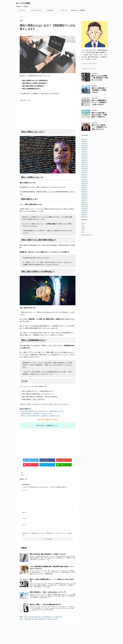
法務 (83, 230)
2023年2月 (84, 143)
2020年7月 (84, 189)
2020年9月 (84, 185)
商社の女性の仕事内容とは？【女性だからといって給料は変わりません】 (43, 411)
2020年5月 (84, 194)
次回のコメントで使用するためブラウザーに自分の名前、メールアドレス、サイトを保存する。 (47, 534)
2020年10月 (85, 183)
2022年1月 (84, 162)
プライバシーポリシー (36, 10)
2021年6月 (84, 175)
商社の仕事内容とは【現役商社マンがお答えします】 (37, 413)
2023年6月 (84, 139)
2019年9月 (84, 210)
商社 (22, 473)
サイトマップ (22, 10)
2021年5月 (84, 177)
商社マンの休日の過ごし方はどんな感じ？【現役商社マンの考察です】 (99, 115)
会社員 (83, 224)
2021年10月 (85, 169)
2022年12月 (85, 145)
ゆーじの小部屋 (23, 3)
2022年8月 (84, 150)
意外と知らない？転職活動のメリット (78, 11)
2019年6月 (84, 217)
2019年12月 (85, 204)
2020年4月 (84, 196)
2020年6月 (84, 192)
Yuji (26, 479)
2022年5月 (84, 154)
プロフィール (64, 10)
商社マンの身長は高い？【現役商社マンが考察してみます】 (99, 90)
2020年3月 (84, 198)
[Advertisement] (48, 115)
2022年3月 (84, 158)
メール (25, 519)
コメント (25, 490)
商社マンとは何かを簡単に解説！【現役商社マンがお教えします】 (41, 416)
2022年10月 (85, 148)
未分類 (83, 228)
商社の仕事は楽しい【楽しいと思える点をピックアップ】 (48, 592)
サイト (24, 525)
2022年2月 (84, 160)
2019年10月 (85, 208)
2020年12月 (85, 181)
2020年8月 (84, 187)
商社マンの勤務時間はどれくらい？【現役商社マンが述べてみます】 (99, 102)
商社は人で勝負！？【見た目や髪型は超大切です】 (46, 604)
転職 (83, 232)
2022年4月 (84, 156)
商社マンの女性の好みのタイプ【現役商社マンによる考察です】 (43, 617)
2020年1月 (84, 202)
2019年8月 (84, 213)
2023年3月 (84, 141)
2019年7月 (84, 215)
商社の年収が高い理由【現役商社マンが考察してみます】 (48, 554)
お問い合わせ (50, 10)
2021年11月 (85, 166)
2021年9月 (84, 171)
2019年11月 (85, 206)
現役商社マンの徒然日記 (61, 637)
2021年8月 (84, 173)
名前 (24, 512)
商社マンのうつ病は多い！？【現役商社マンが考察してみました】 (99, 127)
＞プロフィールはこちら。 (89, 63)
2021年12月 (85, 164)
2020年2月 (84, 200)
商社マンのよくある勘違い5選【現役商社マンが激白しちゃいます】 (100, 78)
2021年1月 (84, 179)
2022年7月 (84, 152)
